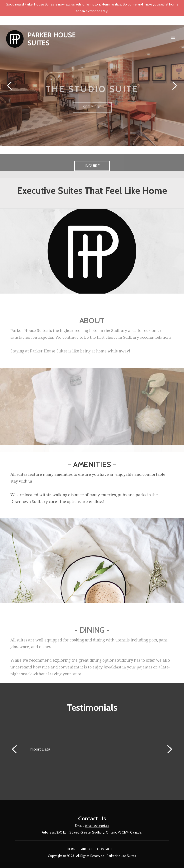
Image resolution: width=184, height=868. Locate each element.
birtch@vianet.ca (97, 829)
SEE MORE (92, 123)
